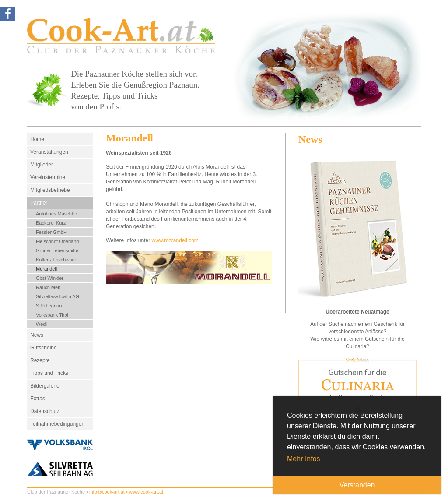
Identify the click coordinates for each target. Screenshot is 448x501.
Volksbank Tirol (52, 315)
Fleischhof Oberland (57, 241)
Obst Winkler (50, 278)
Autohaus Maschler (56, 214)
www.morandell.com (175, 240)
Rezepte (40, 360)
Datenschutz (45, 411)
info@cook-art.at (107, 492)
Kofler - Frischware (56, 260)
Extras (38, 399)
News (37, 335)
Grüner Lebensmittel (58, 250)
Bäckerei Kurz (51, 223)
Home (37, 139)
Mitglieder (42, 165)
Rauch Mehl (49, 287)
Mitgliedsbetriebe (50, 190)
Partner (39, 203)
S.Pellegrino (49, 306)
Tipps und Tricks (49, 373)
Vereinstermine (48, 177)
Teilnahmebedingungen (57, 424)
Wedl (41, 324)
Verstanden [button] (357, 485)
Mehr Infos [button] (304, 459)
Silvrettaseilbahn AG (58, 296)
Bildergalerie (45, 386)
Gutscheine (44, 348)
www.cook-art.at (146, 492)
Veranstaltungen (49, 152)
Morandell (46, 269)
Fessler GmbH (51, 232)
